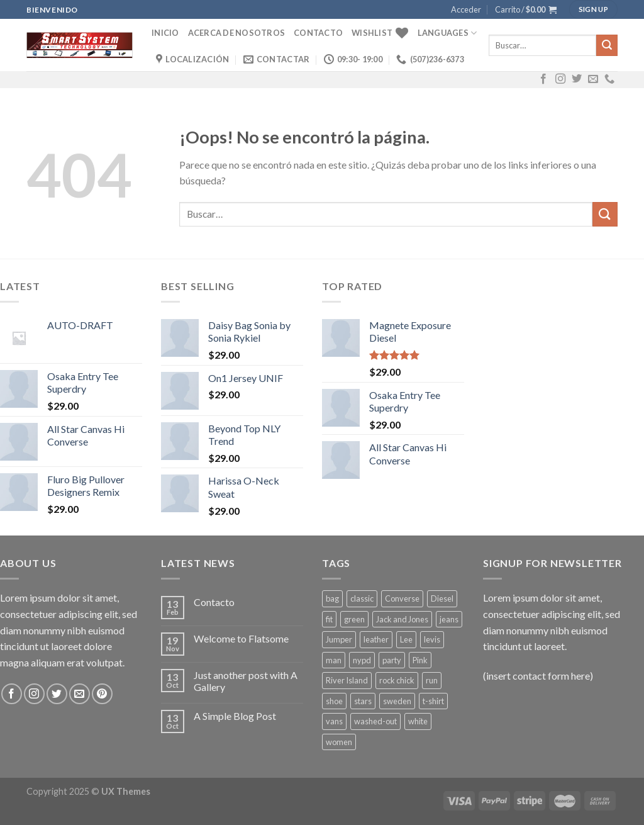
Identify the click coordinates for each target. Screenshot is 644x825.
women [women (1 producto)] (339, 742)
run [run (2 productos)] (432, 680)
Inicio (165, 33)
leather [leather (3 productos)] (376, 639)
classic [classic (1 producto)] (362, 598)
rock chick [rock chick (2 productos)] (397, 680)
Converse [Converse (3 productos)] (402, 598)
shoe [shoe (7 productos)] (334, 701)
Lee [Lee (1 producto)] (406, 639)
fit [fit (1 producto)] (329, 619)
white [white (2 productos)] (418, 721)
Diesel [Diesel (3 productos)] (442, 598)
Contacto (318, 33)
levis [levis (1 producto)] (432, 639)
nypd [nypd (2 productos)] (362, 660)
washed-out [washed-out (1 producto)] (375, 721)
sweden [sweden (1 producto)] (397, 701)
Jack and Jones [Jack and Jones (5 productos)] (402, 619)
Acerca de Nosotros (237, 33)
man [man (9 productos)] (334, 660)
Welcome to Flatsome (241, 638)
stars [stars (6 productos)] (363, 701)
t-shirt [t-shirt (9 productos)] (433, 701)
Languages (447, 33)
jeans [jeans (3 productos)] (449, 619)
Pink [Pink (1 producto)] (420, 660)
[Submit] (607, 45)
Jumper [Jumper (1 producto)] (339, 639)
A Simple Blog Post (235, 716)
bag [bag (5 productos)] (332, 598)
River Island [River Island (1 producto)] (347, 680)
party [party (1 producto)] (392, 660)
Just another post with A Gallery (246, 681)
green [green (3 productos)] (354, 619)
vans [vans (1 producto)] (334, 721)
